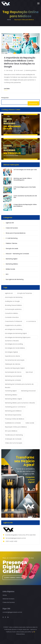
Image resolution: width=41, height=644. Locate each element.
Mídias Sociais (10, 269)
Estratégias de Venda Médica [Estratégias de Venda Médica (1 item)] (15, 348)
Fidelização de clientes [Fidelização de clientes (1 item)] (13, 364)
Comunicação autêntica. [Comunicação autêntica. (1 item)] (13, 309)
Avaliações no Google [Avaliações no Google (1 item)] (12, 301)
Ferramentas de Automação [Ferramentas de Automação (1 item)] (15, 360)
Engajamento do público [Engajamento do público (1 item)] (13, 325)
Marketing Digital (12, 259)
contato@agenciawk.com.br (12, 612)
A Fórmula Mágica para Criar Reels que (25, 188)
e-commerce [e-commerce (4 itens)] (31, 321)
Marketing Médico (31, 70)
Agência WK (10, 223)
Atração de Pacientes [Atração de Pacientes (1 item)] (25, 293)
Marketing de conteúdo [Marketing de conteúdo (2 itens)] (13, 380)
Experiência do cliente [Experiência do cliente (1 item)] (12, 356)
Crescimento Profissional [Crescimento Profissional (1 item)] (13, 321)
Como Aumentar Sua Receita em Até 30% (25, 197)
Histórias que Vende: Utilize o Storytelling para (23, 179)
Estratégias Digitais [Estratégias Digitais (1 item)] (11, 352)
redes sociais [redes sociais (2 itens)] (30, 423)
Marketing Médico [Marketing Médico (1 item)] (11, 395)
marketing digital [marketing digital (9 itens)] (11, 391)
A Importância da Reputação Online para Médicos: (25, 205)
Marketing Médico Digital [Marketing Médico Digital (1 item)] (13, 399)
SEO (7, 274)
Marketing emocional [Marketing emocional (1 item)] (28, 391)
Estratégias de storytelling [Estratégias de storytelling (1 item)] (14, 344)
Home (9, 20)
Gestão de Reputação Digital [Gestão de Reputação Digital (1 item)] (15, 368)
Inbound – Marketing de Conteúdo (17, 254)
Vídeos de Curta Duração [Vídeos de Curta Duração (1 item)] (14, 443)
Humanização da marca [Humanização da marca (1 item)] (13, 372)
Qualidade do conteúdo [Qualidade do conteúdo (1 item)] (13, 423)
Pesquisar (5, 98)
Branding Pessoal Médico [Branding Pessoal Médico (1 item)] (13, 305)
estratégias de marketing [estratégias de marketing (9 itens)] (14, 329)
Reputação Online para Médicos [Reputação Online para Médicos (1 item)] (16, 427)
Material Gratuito (8, 599)
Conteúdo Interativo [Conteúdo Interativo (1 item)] (12, 317)
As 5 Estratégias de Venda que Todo (25, 170)
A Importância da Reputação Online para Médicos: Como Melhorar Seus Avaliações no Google (20, 62)
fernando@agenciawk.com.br (16, 538)
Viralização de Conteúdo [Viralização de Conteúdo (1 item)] (13, 439)
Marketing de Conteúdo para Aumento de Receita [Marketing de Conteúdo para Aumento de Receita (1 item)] (19, 385)
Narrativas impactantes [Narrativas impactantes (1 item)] (13, 415)
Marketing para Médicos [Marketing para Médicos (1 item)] (13, 411)
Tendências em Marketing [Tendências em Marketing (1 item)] (14, 435)
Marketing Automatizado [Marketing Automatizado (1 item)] (13, 376)
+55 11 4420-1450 (11, 541)
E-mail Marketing (12, 238)
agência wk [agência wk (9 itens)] (9, 293)
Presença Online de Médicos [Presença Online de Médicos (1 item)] (15, 419)
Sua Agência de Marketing (15, 279)
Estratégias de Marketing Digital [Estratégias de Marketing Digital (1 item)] (16, 333)
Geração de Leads (12, 249)
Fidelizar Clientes (11, 243)
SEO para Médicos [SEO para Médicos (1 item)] (11, 431)
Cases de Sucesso (12, 228)
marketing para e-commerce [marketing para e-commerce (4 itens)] (15, 407)
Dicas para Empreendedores (16, 233)
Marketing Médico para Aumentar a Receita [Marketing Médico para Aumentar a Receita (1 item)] (20, 403)
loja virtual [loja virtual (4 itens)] (29, 372)
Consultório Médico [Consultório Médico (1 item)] (12, 313)
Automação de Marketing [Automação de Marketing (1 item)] (14, 297)
